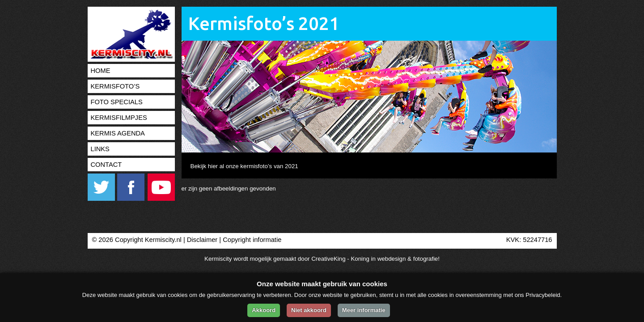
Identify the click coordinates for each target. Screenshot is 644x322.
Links (100, 149)
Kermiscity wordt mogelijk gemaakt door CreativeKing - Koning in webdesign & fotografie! (322, 259)
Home (101, 71)
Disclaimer (202, 240)
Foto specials (117, 102)
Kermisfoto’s (115, 86)
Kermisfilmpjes (119, 118)
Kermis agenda (118, 133)
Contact (106, 165)
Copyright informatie (252, 240)
